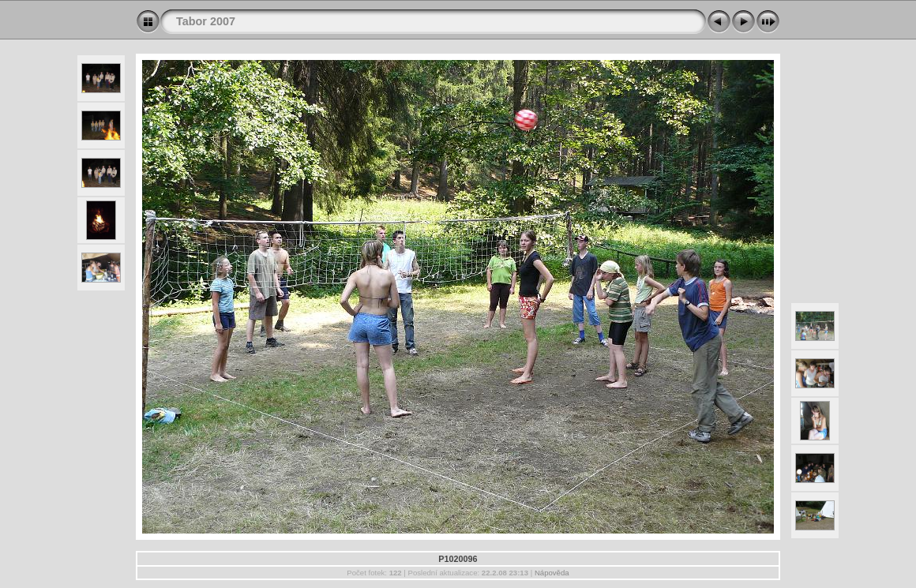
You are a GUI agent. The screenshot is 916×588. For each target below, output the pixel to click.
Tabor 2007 (206, 21)
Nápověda (552, 573)
